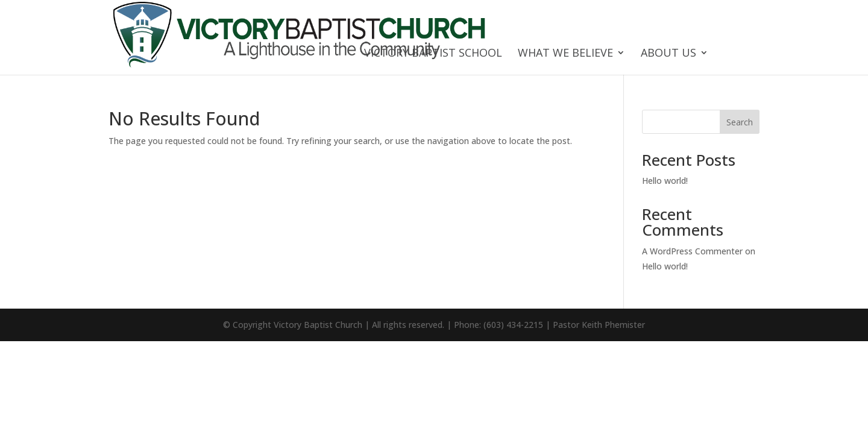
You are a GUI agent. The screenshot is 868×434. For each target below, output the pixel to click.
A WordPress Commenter (692, 251)
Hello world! (665, 181)
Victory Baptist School (433, 54)
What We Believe (565, 54)
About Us (668, 54)
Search (740, 122)
